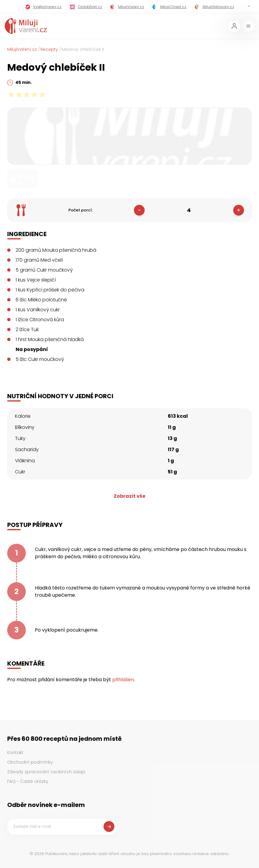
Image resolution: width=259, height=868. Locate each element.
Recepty (49, 49)
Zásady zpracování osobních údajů (46, 772)
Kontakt (15, 753)
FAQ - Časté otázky (28, 781)
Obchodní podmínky (30, 762)
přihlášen (123, 680)
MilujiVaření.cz (22, 49)
